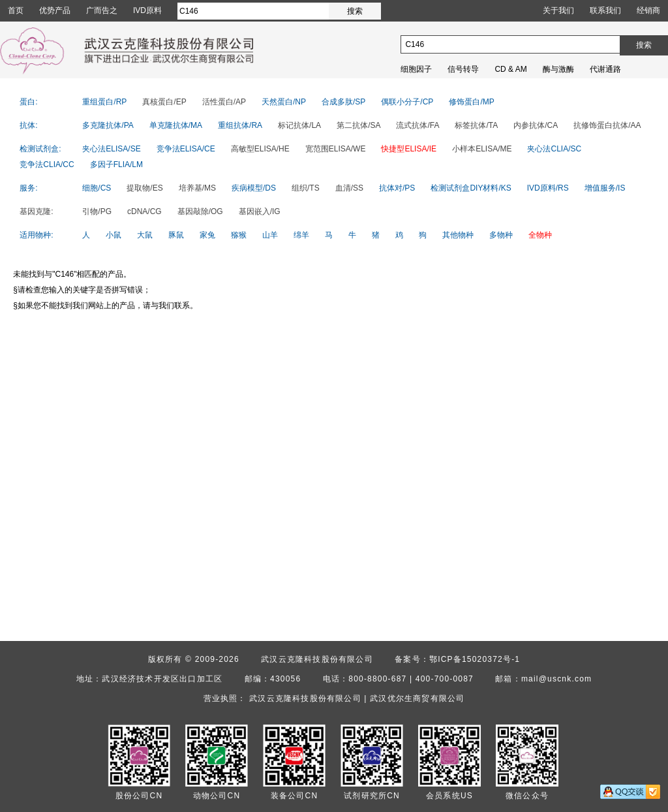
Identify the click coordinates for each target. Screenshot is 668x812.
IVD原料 (147, 10)
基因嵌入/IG (260, 211)
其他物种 (458, 235)
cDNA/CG (144, 211)
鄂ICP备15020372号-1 (475, 659)
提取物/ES (144, 188)
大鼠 (145, 235)
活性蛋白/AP (224, 102)
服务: (28, 188)
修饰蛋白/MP (471, 102)
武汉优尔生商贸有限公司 (417, 698)
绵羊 (301, 235)
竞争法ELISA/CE (186, 149)
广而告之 (102, 10)
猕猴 (239, 235)
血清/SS (349, 188)
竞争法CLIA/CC (47, 164)
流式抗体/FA (417, 125)
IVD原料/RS (548, 188)
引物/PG (97, 211)
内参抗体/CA (536, 125)
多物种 (501, 235)
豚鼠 (176, 235)
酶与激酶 (558, 69)
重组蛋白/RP (104, 102)
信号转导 (463, 69)
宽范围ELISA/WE (336, 149)
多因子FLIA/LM (116, 164)
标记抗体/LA (299, 125)
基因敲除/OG (200, 211)
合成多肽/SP (343, 102)
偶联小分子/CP (407, 102)
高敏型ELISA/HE (260, 149)
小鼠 (114, 235)
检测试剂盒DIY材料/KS (471, 188)
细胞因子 (416, 69)
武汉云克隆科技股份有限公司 (317, 659)
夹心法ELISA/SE (111, 149)
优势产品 (55, 10)
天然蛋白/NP (284, 102)
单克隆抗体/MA (176, 125)
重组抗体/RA (240, 125)
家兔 (207, 235)
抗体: (28, 125)
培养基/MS (197, 188)
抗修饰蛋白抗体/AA (607, 125)
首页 (16, 10)
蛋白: (28, 102)
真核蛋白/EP (164, 102)
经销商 (648, 10)
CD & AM (510, 69)
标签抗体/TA (476, 125)
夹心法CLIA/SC (554, 149)
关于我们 (558, 10)
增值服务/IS (605, 188)
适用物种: (36, 235)
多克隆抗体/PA (108, 125)
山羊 (270, 235)
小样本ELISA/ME (482, 149)
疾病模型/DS (254, 188)
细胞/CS (97, 188)
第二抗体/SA (358, 125)
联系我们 (605, 10)
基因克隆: (36, 211)
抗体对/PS (397, 188)
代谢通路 (605, 69)
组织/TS (306, 188)
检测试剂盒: (40, 149)
